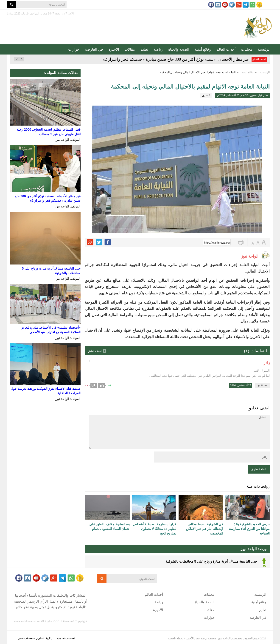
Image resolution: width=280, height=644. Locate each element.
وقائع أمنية (203, 49)
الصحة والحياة (179, 49)
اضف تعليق (95, 351)
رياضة (158, 49)
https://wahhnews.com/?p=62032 (217, 243)
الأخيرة (114, 49)
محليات (247, 49)
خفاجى (62, 638)
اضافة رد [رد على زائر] (262, 385)
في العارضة (94, 49)
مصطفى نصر (27, 638)
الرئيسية (264, 49)
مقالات (130, 49)
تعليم (144, 49)
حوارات (74, 49)
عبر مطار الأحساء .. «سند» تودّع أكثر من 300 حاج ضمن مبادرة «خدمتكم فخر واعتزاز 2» (176, 59)
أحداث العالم (226, 49)
